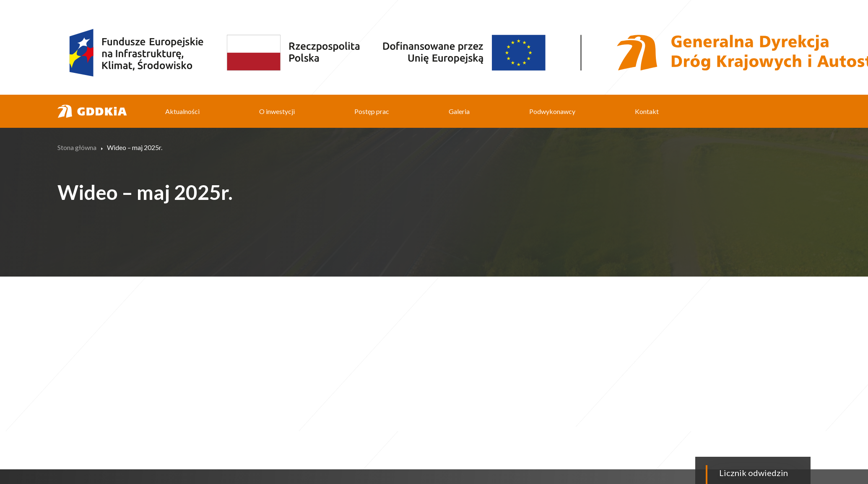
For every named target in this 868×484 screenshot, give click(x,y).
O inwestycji (277, 111)
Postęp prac (372, 111)
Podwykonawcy (552, 111)
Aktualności (182, 111)
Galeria (459, 111)
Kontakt (647, 111)
